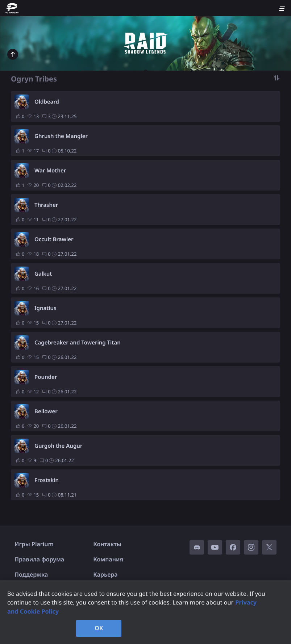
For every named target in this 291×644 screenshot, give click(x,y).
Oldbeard (47, 102)
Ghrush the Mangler (61, 136)
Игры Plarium (34, 544)
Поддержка (31, 574)
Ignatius (45, 308)
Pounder (46, 377)
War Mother (50, 171)
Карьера (105, 574)
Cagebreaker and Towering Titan (78, 343)
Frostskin (47, 480)
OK (99, 628)
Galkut (43, 274)
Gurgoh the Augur (58, 446)
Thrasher (46, 205)
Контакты (107, 544)
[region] (145, 612)
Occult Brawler (54, 239)
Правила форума (39, 559)
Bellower (46, 411)
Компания (108, 559)
